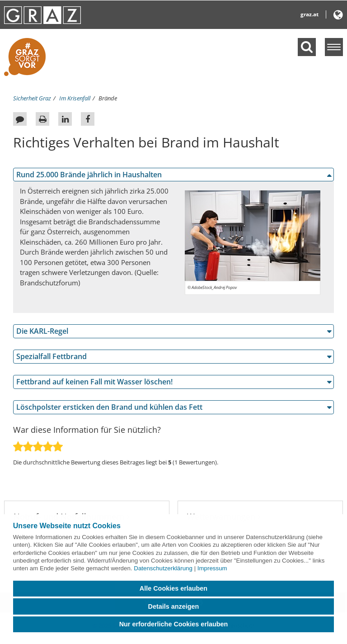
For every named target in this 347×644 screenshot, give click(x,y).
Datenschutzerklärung (163, 568)
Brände (108, 98)
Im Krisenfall (75, 98)
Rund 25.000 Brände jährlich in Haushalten (89, 175)
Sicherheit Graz (32, 98)
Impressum (212, 568)
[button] (338, 17)
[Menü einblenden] (334, 47)
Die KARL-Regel (42, 331)
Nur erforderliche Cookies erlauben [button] (174, 624)
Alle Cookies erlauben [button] (173, 588)
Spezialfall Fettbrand (52, 356)
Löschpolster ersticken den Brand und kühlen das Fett (109, 407)
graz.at (309, 14)
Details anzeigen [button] (174, 606)
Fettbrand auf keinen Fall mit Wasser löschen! (94, 382)
